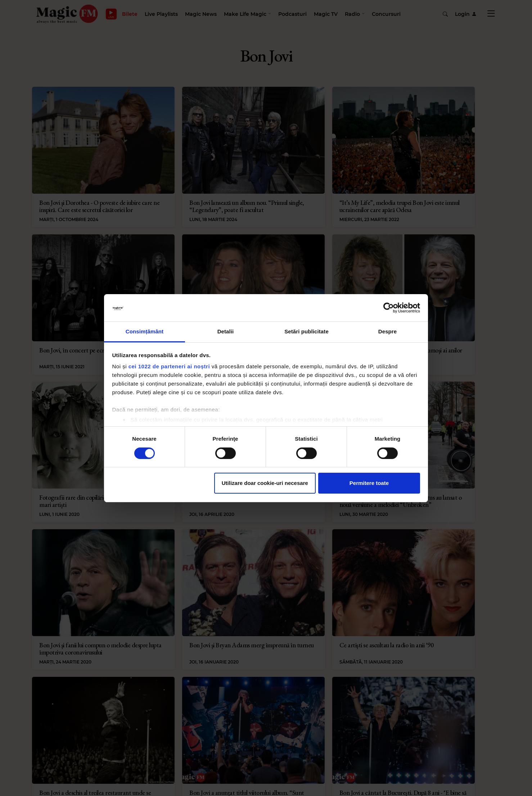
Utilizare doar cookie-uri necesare (265, 483)
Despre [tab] (387, 331)
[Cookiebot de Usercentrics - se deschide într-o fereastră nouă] (389, 308)
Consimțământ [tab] (145, 331)
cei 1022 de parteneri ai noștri (169, 366)
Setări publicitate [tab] (306, 331)
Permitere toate (369, 483)
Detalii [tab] (226, 331)
